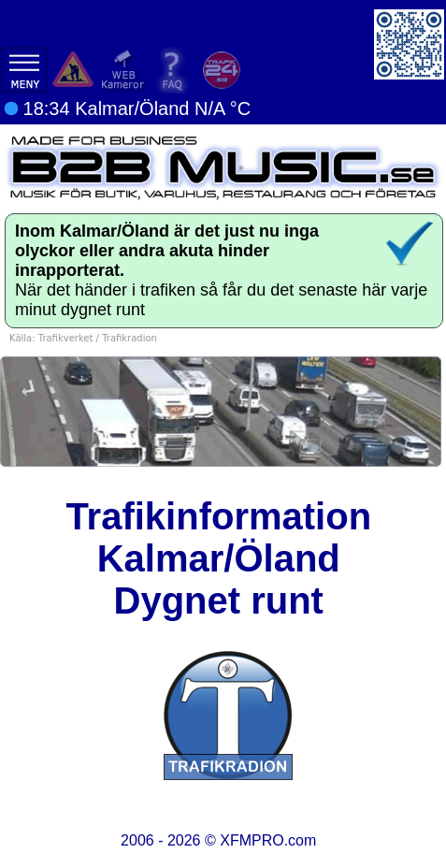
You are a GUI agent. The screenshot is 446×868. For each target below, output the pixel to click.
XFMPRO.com (268, 840)
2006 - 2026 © (218, 840)
